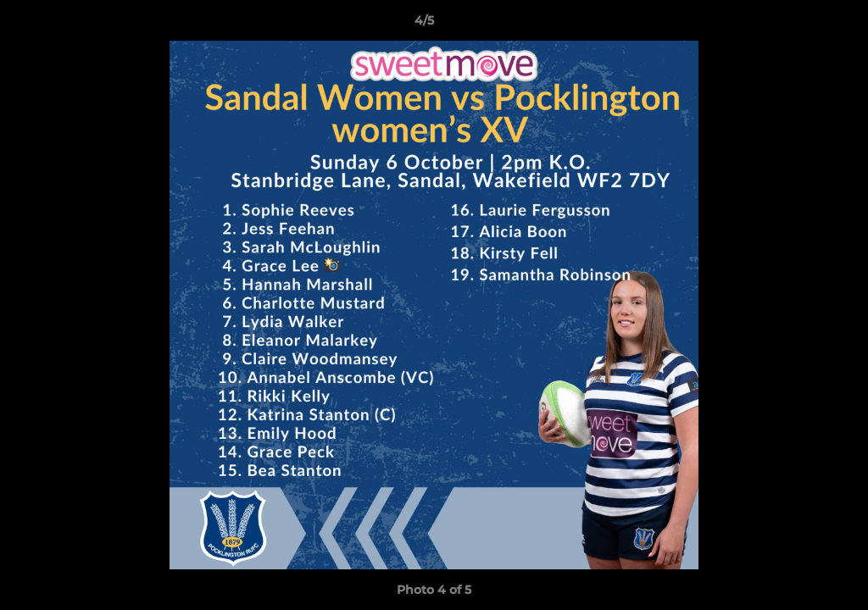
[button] (797, 25)
